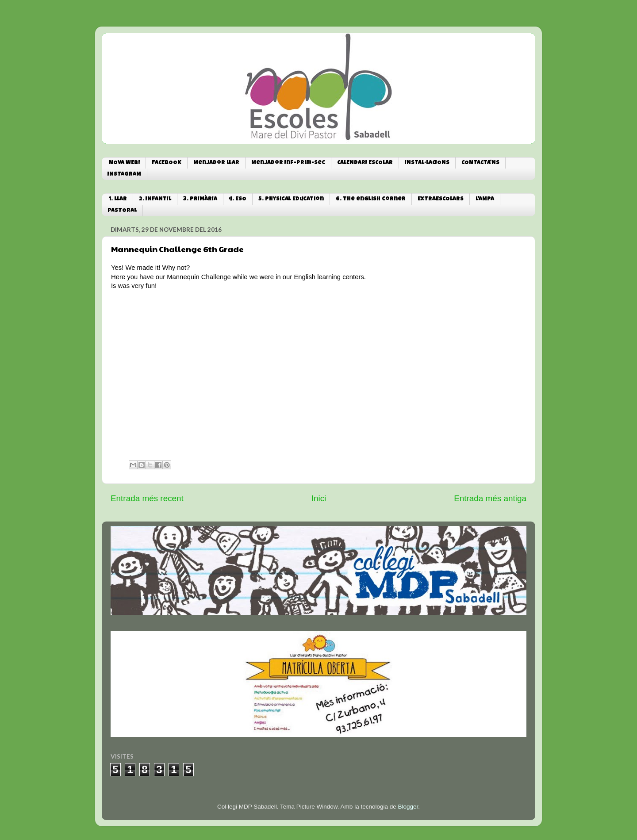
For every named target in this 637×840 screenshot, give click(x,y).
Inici (319, 498)
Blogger (408, 807)
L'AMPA (485, 199)
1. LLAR (118, 199)
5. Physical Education (291, 199)
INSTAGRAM (124, 175)
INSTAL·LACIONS (427, 163)
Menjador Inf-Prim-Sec (288, 163)
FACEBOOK (167, 163)
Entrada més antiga (490, 498)
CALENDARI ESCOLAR (365, 163)
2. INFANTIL (155, 199)
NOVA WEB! (124, 163)
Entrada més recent (147, 498)
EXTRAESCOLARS (441, 199)
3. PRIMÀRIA (200, 199)
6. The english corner (371, 199)
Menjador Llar (216, 163)
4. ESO (238, 199)
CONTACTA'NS (480, 163)
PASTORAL (122, 211)
